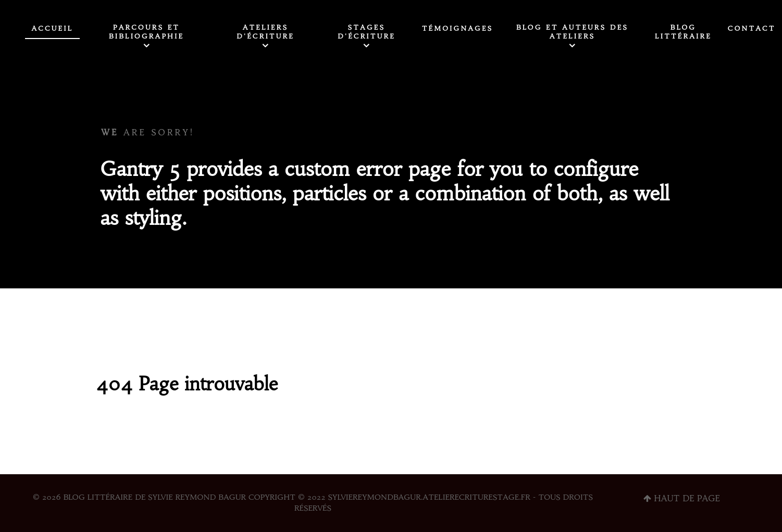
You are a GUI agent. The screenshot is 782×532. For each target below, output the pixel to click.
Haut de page (682, 498)
